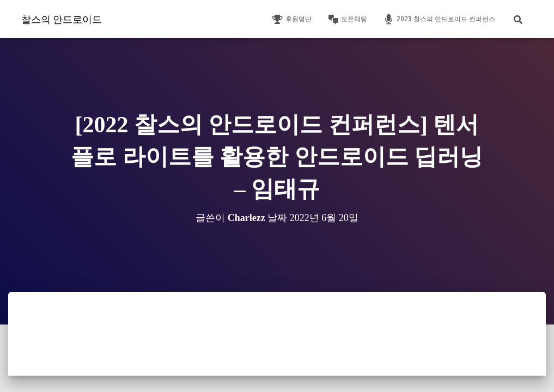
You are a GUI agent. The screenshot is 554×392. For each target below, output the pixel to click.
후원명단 (292, 20)
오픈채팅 (348, 20)
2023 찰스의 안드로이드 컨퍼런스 (439, 20)
